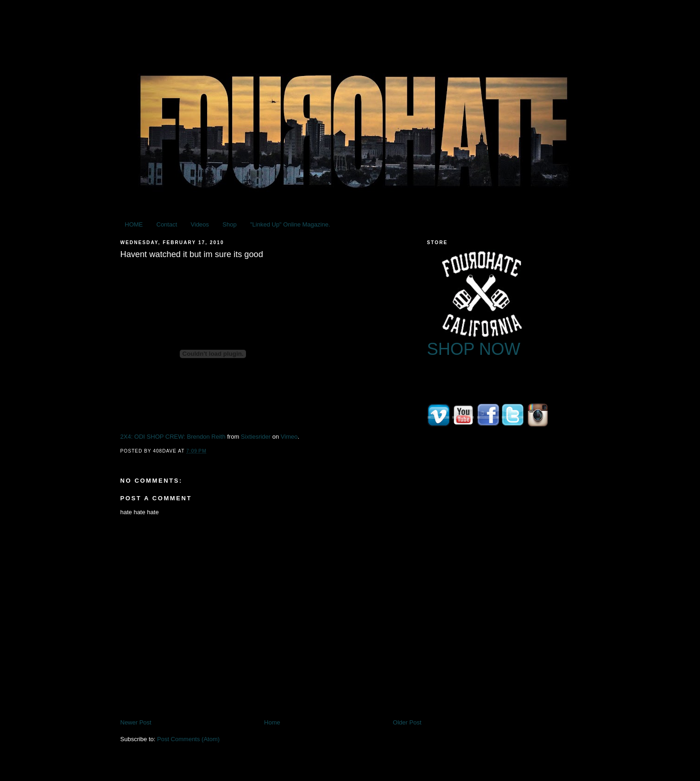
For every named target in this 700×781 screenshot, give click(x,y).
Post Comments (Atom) (188, 739)
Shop (229, 224)
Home (272, 722)
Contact (167, 224)
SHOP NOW (474, 349)
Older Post (407, 722)
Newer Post (136, 722)
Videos (200, 224)
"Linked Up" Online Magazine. (290, 224)
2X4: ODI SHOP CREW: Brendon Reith (173, 437)
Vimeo (289, 437)
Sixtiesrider (256, 437)
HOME (134, 224)
